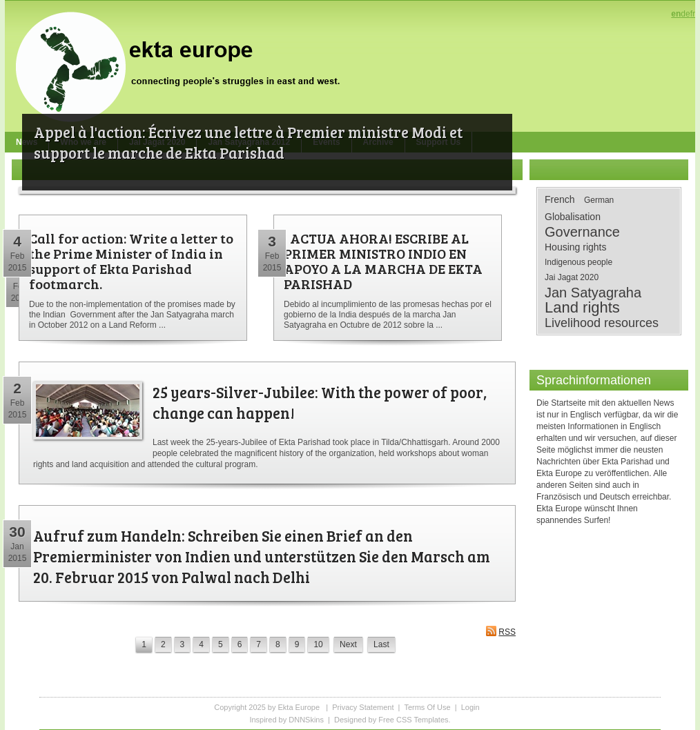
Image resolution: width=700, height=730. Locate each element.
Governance (582, 232)
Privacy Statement (363, 707)
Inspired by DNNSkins (286, 720)
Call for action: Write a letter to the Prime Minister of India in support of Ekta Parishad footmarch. (131, 261)
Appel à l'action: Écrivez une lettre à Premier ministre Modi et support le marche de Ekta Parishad (248, 142)
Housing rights (576, 247)
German (599, 200)
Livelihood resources (602, 323)
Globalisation (573, 217)
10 (318, 644)
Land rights (582, 308)
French (560, 199)
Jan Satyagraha (593, 293)
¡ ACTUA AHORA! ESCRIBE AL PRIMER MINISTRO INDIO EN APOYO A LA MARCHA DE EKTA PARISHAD (383, 261)
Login (470, 707)
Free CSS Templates (413, 720)
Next (348, 644)
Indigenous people (579, 262)
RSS (500, 631)
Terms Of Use (427, 707)
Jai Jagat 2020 (572, 277)
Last (381, 644)
